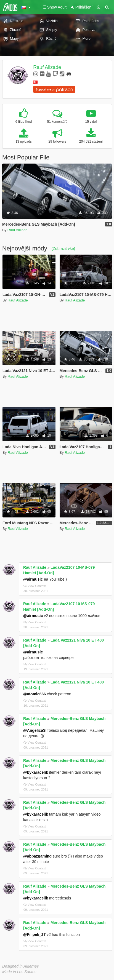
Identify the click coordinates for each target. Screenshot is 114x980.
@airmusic (33, 579)
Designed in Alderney (21, 966)
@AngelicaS (34, 730)
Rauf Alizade (47, 67)
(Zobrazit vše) (63, 249)
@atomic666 (35, 694)
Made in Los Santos (19, 972)
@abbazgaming (37, 856)
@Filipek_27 (34, 934)
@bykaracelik (36, 772)
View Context (35, 586)
